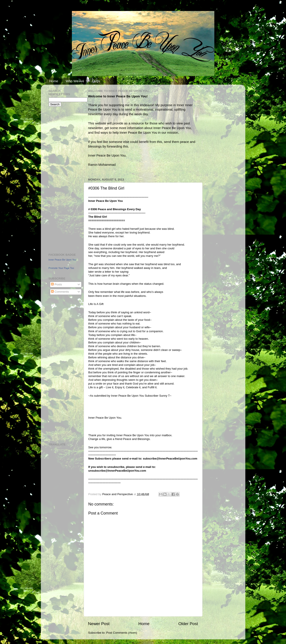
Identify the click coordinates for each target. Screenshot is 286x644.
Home (54, 81)
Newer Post (99, 624)
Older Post (188, 624)
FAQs (96, 81)
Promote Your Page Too (61, 268)
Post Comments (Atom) (122, 633)
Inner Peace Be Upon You (63, 260)
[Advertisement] (62, 179)
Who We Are (75, 81)
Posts (56, 284)
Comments (60, 292)
